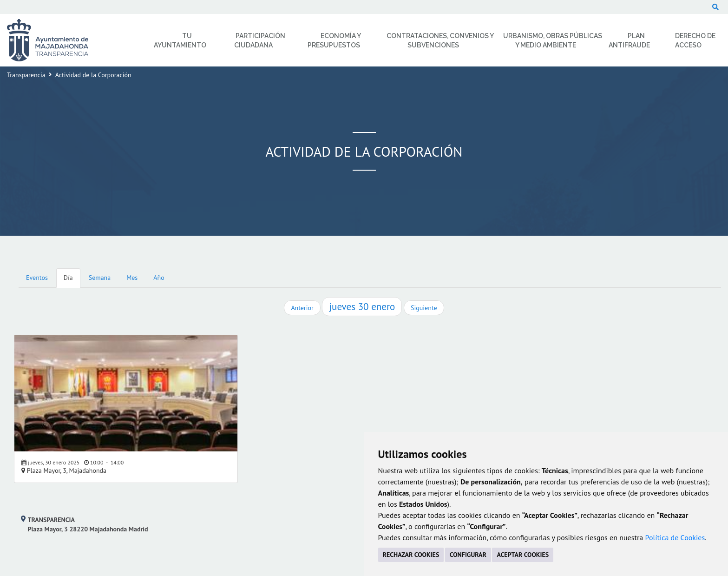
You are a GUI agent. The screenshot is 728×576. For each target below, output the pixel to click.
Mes (132, 278)
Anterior (302, 308)
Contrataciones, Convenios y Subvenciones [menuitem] (440, 40)
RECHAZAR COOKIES (411, 555)
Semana (100, 278)
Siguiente (424, 308)
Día (68, 278)
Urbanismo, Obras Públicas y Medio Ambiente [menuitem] (553, 40)
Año (159, 278)
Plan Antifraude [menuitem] (629, 40)
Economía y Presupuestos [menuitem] (334, 40)
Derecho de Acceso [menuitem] (695, 40)
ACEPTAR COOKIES (523, 555)
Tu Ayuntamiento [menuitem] (180, 40)
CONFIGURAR (468, 555)
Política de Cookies (675, 537)
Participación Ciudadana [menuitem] (260, 40)
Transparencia (26, 75)
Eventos (37, 278)
